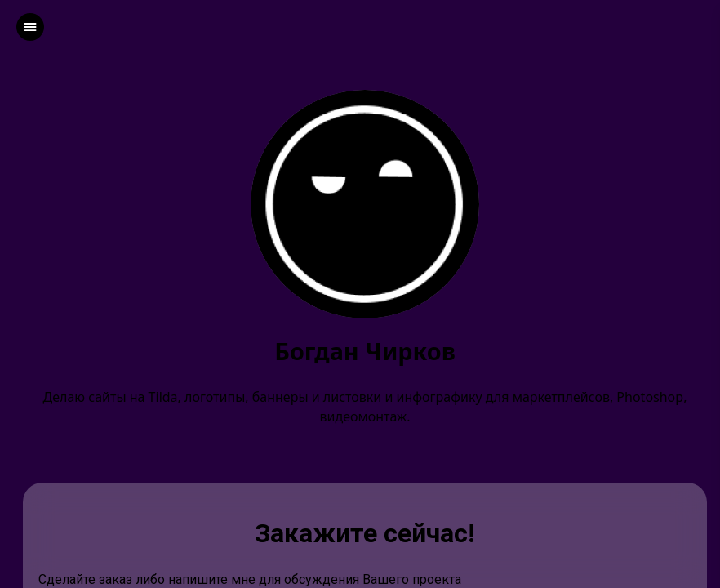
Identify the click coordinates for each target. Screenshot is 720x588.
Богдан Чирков (365, 352)
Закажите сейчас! (365, 533)
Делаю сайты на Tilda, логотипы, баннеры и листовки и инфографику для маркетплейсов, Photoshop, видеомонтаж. (365, 407)
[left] (30, 27)
